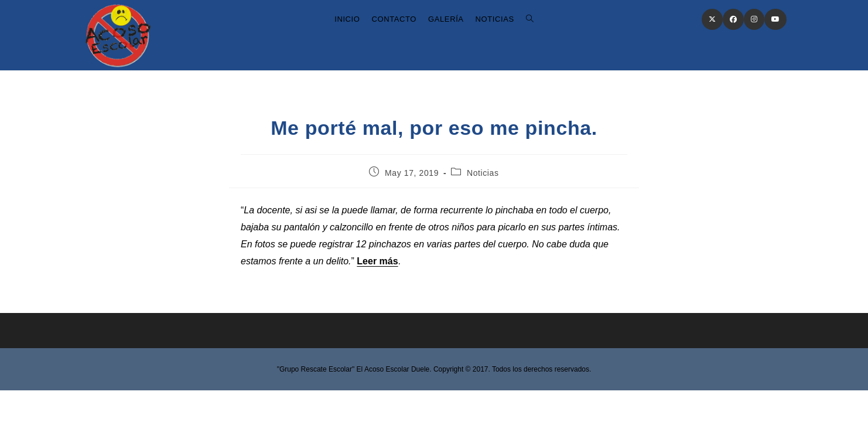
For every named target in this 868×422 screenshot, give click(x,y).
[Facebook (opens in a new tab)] (733, 19)
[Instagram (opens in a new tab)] (754, 19)
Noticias (483, 173)
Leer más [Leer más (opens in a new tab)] (377, 261)
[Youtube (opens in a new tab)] (775, 19)
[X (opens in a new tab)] (712, 19)
